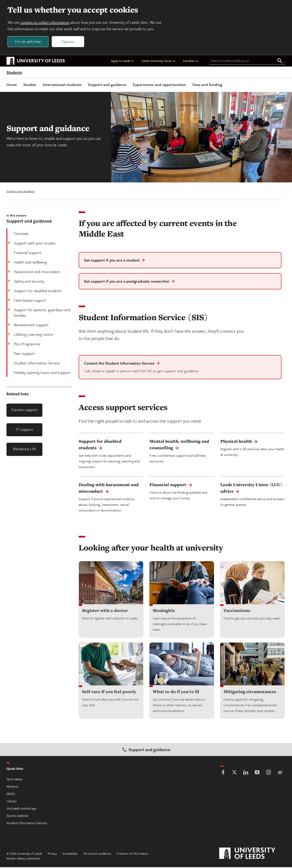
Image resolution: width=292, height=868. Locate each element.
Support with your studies (34, 244)
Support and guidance (107, 85)
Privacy (52, 854)
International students (62, 85)
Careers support (24, 410)
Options (69, 42)
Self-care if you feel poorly (109, 692)
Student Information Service (27, 824)
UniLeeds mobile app (21, 809)
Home (12, 85)
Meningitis (164, 611)
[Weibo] (280, 774)
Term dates (14, 780)
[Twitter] (234, 774)
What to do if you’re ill (176, 692)
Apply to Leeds (122, 61)
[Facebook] (223, 774)
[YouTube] (257, 774)
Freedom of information (132, 854)
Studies (30, 85)
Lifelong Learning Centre (33, 335)
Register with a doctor (105, 611)
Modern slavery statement (23, 859)
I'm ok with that (29, 42)
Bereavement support (31, 326)
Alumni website (17, 816)
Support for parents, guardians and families (42, 313)
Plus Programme (27, 345)
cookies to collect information (45, 23)
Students (14, 73)
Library (12, 802)
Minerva (12, 787)
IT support (25, 430)
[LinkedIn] (246, 774)
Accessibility (70, 854)
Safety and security (29, 282)
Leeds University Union (159, 61)
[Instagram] (268, 774)
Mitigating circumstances (250, 692)
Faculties (191, 61)
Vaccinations (237, 611)
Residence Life (24, 450)
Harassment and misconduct (37, 272)
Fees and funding (207, 85)
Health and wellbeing (30, 263)
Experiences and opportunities (159, 85)
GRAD (11, 794)
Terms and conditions (97, 854)
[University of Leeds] (252, 854)
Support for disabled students (37, 291)
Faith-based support (30, 301)
